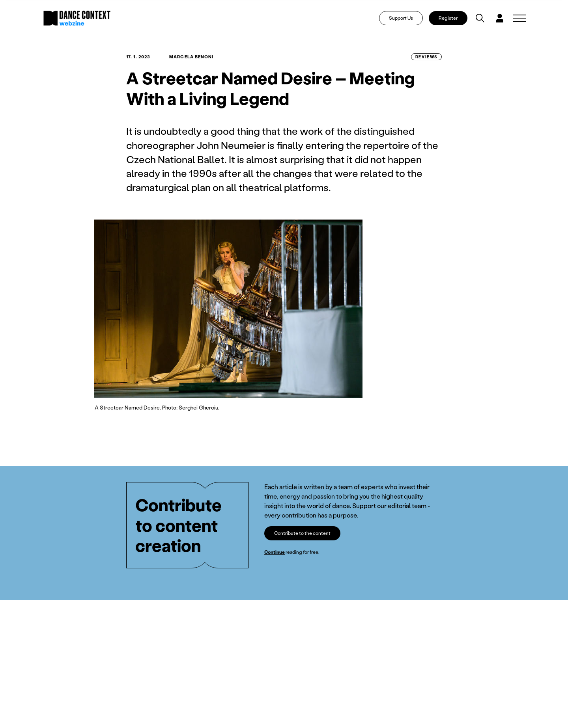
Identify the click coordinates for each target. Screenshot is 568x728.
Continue (275, 552)
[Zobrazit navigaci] (519, 18)
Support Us (401, 18)
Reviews (426, 57)
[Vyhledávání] (480, 18)
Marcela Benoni (191, 57)
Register (448, 18)
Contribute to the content (302, 533)
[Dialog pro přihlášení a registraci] (500, 18)
